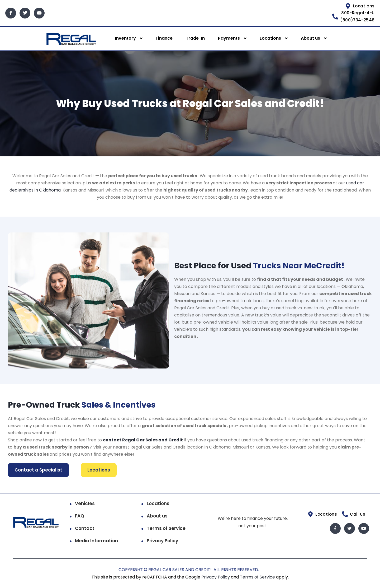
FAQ (80, 516)
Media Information (96, 540)
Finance (164, 38)
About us (310, 38)
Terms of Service (166, 528)
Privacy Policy (162, 540)
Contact (85, 528)
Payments (229, 38)
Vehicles (85, 503)
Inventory (125, 38)
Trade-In (195, 38)
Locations (270, 38)
